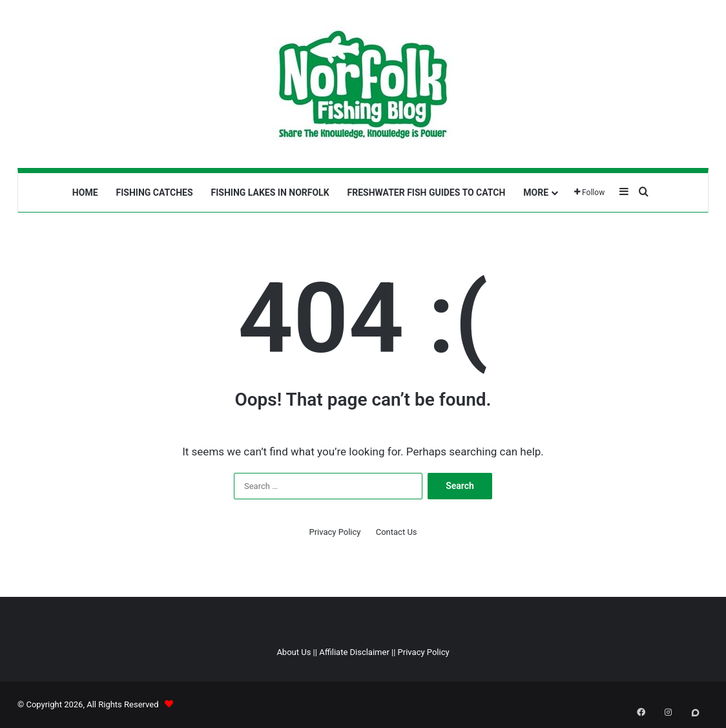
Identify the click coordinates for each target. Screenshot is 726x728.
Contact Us (397, 532)
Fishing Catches (155, 192)
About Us (294, 652)
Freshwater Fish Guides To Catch (427, 192)
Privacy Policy (335, 532)
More (536, 192)
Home (85, 192)
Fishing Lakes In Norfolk (270, 192)
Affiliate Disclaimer (354, 652)
